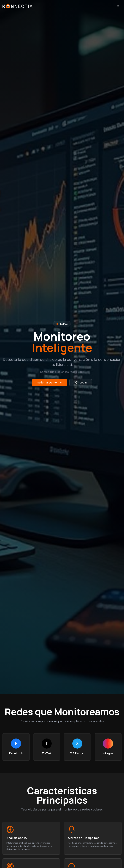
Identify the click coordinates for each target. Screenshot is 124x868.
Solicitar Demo (50, 383)
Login (81, 383)
